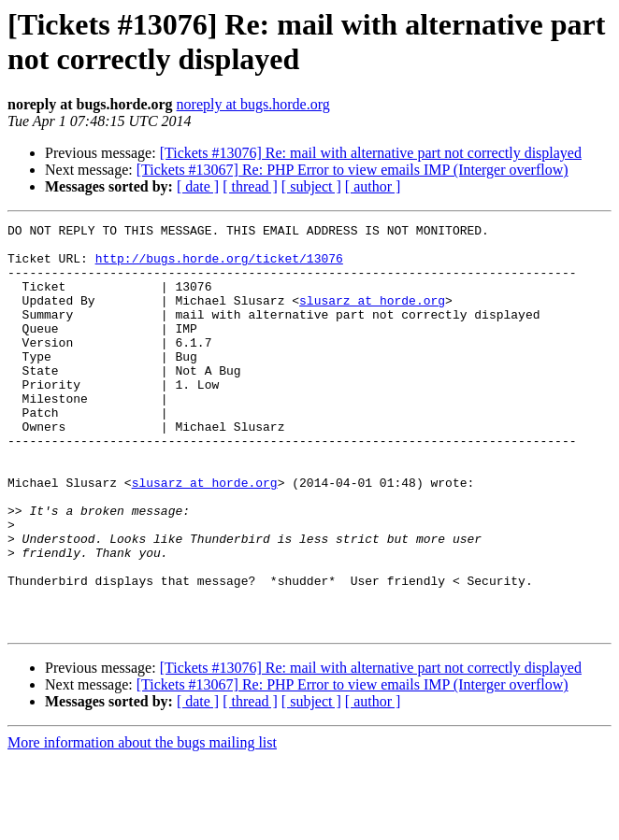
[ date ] (198, 186)
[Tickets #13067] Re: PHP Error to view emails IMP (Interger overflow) (353, 170)
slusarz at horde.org (372, 317)
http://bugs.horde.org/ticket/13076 (219, 266)
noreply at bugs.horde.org (253, 104)
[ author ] (373, 186)
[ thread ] (250, 186)
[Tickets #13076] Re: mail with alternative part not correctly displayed (371, 153)
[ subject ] (311, 186)
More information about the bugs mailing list (142, 824)
